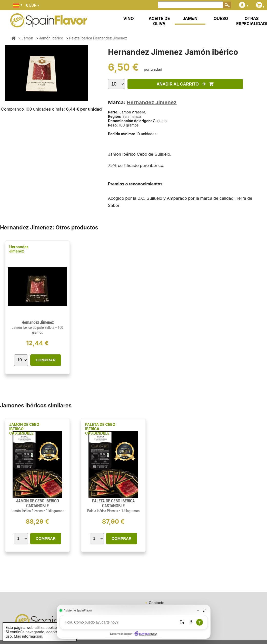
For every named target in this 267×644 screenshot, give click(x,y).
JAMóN (190, 18)
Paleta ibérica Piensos (103, 511)
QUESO (221, 18)
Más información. (28, 636)
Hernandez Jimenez (152, 102)
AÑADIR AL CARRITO (185, 84)
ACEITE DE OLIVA (159, 21)
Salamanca (132, 116)
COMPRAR (46, 360)
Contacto (156, 603)
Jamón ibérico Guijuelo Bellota (33, 328)
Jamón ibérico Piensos (27, 511)
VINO (129, 18)
